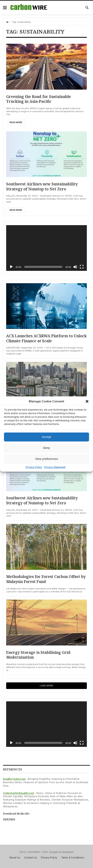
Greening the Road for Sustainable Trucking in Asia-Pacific (39, 99)
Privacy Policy (34, 467)
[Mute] (75, 267)
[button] (87, 401)
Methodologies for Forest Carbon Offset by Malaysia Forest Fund (44, 579)
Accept (46, 437)
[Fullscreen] (82, 267)
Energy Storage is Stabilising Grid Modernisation (38, 655)
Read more (16, 122)
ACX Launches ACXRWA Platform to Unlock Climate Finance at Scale (40, 338)
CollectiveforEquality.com (19, 793)
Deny (46, 448)
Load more (46, 686)
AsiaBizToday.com (14, 779)
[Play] (11, 267)
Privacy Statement (55, 467)
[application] (46, 248)
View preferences (46, 459)
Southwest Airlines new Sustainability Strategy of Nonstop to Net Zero (42, 187)
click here (9, 819)
